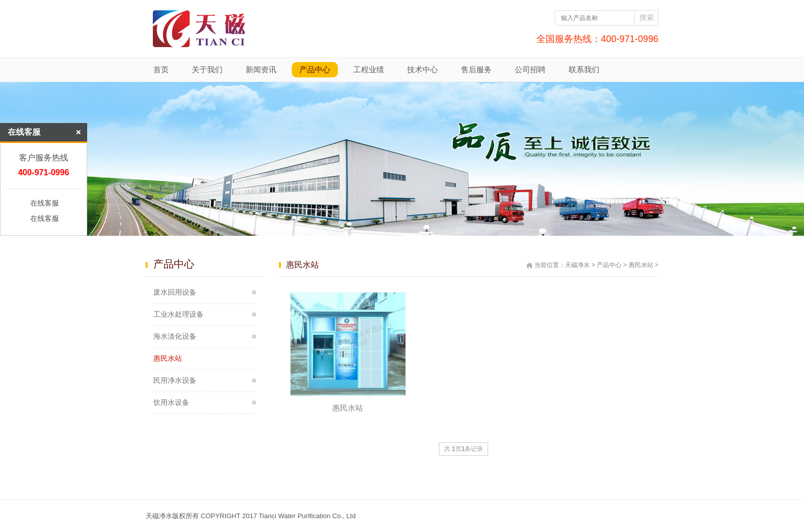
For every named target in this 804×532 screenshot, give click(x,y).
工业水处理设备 (178, 314)
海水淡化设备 (175, 336)
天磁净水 (577, 265)
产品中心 (609, 265)
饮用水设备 (171, 402)
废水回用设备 (175, 292)
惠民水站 (641, 265)
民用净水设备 (175, 380)
